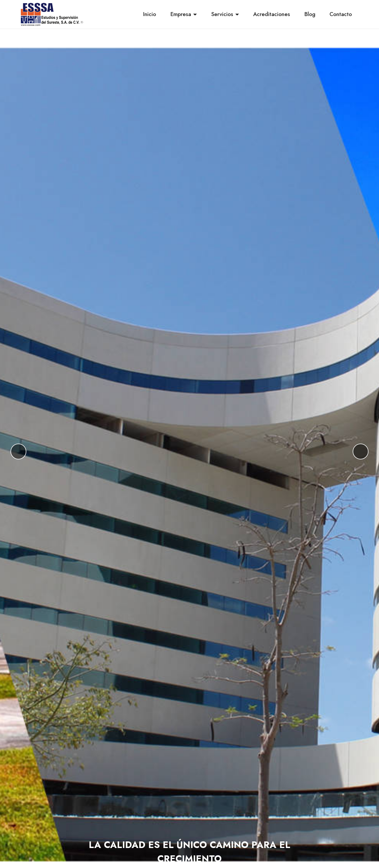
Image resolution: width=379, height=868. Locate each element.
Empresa (181, 14)
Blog (310, 14)
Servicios (222, 14)
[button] (18, 451)
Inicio (149, 14)
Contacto (341, 14)
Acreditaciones (272, 14)
